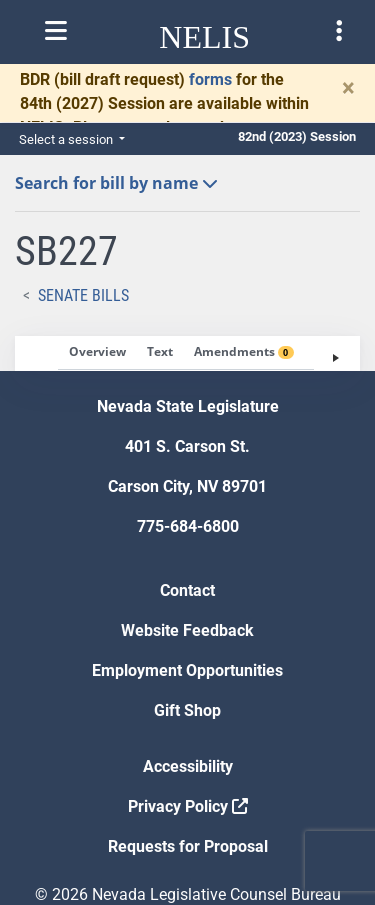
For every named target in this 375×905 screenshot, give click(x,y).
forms (210, 79)
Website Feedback (187, 630)
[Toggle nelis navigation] (56, 31)
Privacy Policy (188, 806)
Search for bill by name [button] (116, 183)
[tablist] (187, 353)
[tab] (97, 353)
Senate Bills (83, 295)
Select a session (67, 139)
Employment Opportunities (187, 670)
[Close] (348, 88)
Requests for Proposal (188, 846)
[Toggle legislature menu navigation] (339, 31)
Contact (187, 590)
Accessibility (188, 766)
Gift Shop (187, 710)
